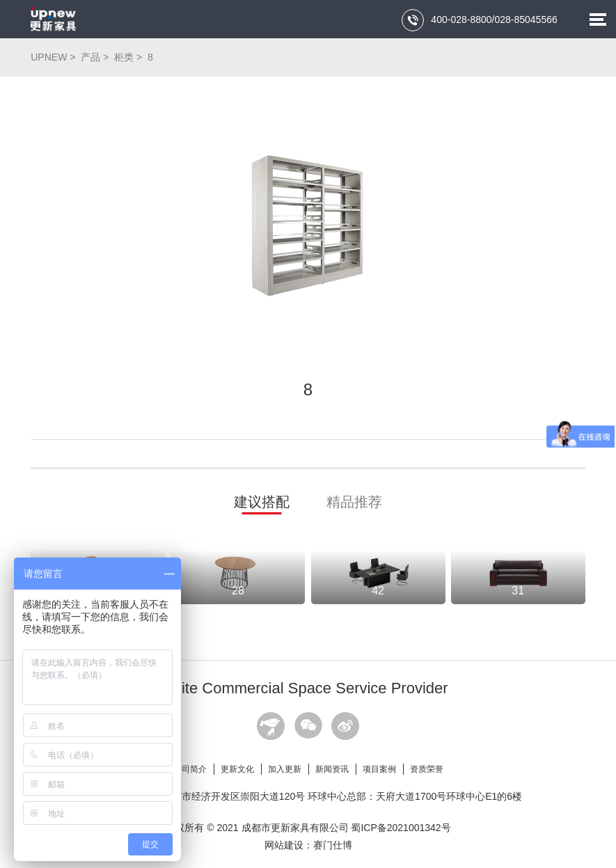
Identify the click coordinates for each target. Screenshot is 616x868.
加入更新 (285, 769)
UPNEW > (54, 57)
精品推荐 (354, 502)
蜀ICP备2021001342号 (401, 828)
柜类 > (129, 57)
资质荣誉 (427, 769)
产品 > (96, 57)
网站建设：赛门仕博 (308, 845)
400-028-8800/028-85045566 (479, 20)
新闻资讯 (332, 769)
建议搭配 (262, 502)
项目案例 (379, 769)
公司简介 (190, 769)
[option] (308, 226)
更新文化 (237, 769)
